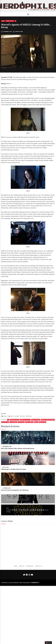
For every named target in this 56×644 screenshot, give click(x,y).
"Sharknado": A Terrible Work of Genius (13, 469)
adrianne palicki (15, 420)
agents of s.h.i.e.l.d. (25, 420)
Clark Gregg (21, 422)
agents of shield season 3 (48, 420)
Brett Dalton (5, 422)
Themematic (35, 583)
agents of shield (36, 420)
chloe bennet (13, 422)
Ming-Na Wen (43, 422)
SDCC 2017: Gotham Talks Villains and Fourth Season (18, 448)
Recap (3, 21)
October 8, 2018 (7, 488)
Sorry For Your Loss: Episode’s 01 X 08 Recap (15, 490)
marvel (36, 422)
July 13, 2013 (6, 467)
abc (8, 420)
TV (15, 21)
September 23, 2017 (7, 446)
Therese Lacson (10, 21)
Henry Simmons (29, 422)
